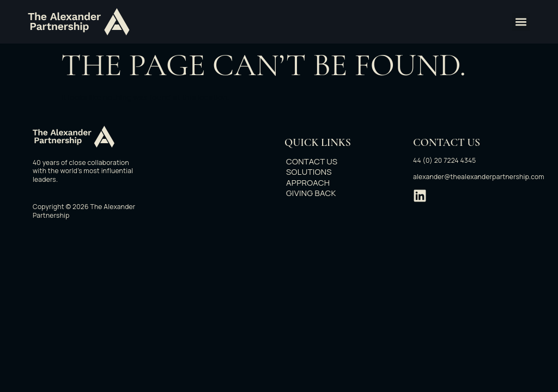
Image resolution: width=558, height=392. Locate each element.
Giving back (317, 193)
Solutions (314, 172)
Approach (313, 183)
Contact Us (317, 162)
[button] (521, 22)
